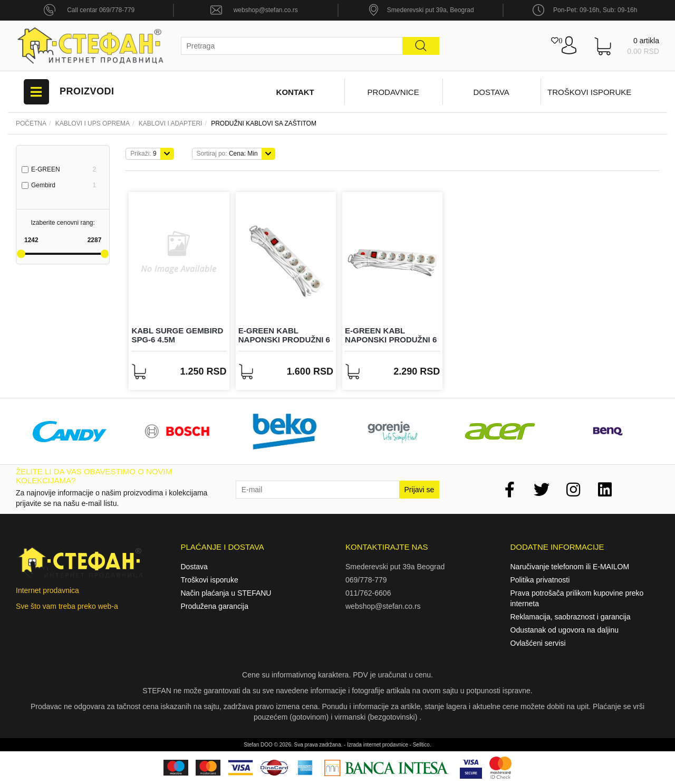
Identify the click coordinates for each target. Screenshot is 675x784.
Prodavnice (393, 92)
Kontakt (295, 92)
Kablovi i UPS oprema (93, 123)
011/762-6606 (368, 593)
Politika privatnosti (540, 580)
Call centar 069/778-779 (101, 10)
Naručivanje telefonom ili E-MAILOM (570, 567)
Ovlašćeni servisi (538, 643)
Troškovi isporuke (589, 92)
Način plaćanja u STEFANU (226, 593)
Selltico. (422, 745)
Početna (31, 123)
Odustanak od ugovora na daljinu (565, 630)
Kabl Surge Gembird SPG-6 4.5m (177, 335)
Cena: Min (227, 154)
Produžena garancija (215, 606)
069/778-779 (366, 580)
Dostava (491, 92)
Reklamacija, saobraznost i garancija (571, 617)
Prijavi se (420, 490)
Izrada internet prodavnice (378, 745)
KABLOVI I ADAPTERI (171, 123)
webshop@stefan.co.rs (266, 10)
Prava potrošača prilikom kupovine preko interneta (577, 598)
